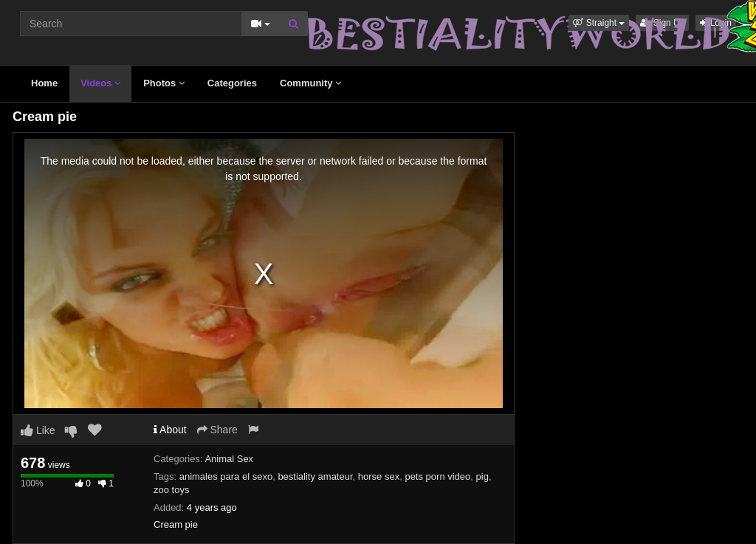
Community (310, 83)
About (170, 430)
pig (482, 476)
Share (217, 430)
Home (44, 83)
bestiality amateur (315, 476)
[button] (599, 23)
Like (38, 430)
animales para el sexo (226, 476)
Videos (100, 83)
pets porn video (437, 476)
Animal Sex (229, 459)
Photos (164, 83)
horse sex (379, 476)
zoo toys (171, 490)
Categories (232, 83)
